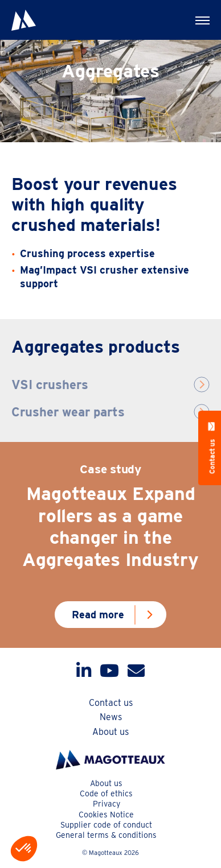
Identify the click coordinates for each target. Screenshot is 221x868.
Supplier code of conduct (106, 825)
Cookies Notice (106, 815)
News (111, 717)
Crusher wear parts (68, 412)
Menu (195, 15)
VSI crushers (50, 385)
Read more (98, 615)
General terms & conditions (106, 835)
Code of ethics (106, 793)
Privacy (107, 804)
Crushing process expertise (87, 253)
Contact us (111, 703)
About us (110, 732)
